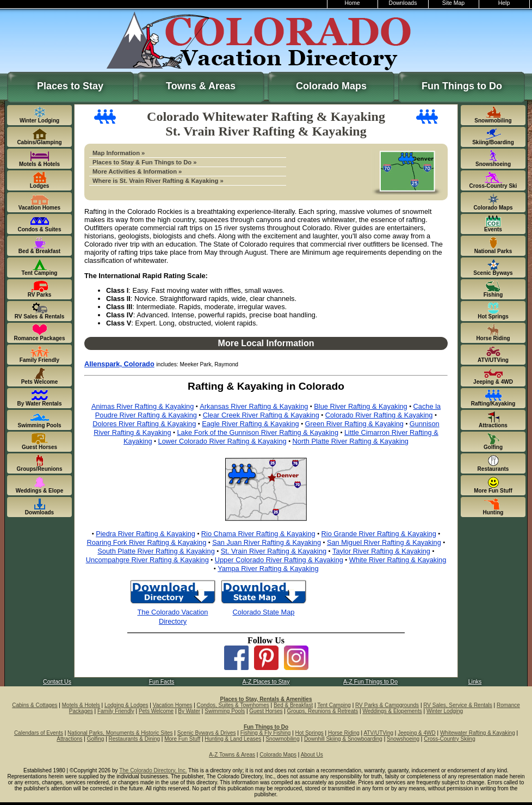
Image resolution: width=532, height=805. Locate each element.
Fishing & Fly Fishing (266, 733)
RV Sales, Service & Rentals (458, 705)
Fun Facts (162, 682)
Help (504, 3)
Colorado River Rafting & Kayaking (379, 415)
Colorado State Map (264, 612)
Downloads (403, 3)
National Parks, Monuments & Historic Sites (120, 733)
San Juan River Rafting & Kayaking (267, 542)
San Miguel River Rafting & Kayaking (384, 542)
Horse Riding (344, 733)
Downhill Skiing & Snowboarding (343, 739)
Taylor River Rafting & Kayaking (381, 551)
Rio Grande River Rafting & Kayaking (379, 534)
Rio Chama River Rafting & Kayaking (258, 534)
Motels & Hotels (81, 705)
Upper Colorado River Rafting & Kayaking (279, 560)
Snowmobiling (282, 739)
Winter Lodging (445, 711)
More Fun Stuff (182, 739)
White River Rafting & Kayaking (398, 560)
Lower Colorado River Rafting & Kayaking (222, 441)
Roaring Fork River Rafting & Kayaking (147, 542)
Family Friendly (116, 711)
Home (352, 3)
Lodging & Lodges (126, 705)
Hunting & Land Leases (233, 739)
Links (475, 682)
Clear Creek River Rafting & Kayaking (261, 415)
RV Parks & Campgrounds (387, 705)
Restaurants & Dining (135, 739)
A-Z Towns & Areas (232, 755)
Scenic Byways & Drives (207, 733)
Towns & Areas (201, 86)
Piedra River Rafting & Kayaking (146, 534)
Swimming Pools (225, 711)
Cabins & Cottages (35, 705)
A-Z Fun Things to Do (370, 682)
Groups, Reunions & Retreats (323, 711)
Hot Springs (310, 733)
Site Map (453, 3)
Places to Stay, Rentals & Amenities (266, 699)
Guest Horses (266, 711)
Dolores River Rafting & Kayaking (144, 424)
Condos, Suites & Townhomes (233, 705)
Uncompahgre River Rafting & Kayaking (147, 560)
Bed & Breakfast (293, 705)
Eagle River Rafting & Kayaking (250, 424)
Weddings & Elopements (392, 711)
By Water (189, 711)
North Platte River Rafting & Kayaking (351, 441)
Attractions (69, 739)
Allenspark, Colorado (119, 364)
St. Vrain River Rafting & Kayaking (274, 551)
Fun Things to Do (462, 86)
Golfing (96, 739)
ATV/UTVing (378, 733)
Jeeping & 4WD (416, 733)
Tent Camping (334, 705)
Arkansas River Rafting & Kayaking (254, 406)
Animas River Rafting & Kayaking (143, 406)
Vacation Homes (173, 705)
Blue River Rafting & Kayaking (360, 406)
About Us (312, 755)
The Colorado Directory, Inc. (153, 770)
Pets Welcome (156, 711)
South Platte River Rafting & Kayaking (156, 551)
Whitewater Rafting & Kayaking (478, 733)
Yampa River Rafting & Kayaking (268, 569)
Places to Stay (70, 86)
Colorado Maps (331, 86)
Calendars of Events (39, 733)
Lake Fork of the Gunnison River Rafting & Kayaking (258, 432)
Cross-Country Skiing (449, 739)
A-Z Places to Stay (266, 682)
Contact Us (57, 682)
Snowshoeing (403, 739)
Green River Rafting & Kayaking (354, 424)
